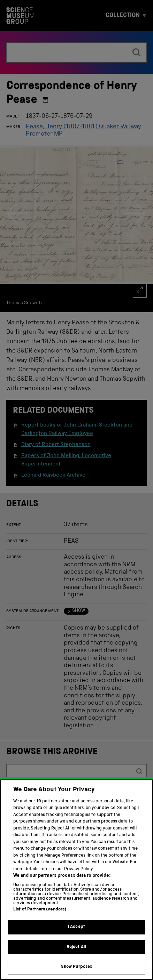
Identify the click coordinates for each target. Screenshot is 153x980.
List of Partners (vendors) (40, 910)
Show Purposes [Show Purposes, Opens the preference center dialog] (77, 967)
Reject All (76, 947)
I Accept (76, 927)
